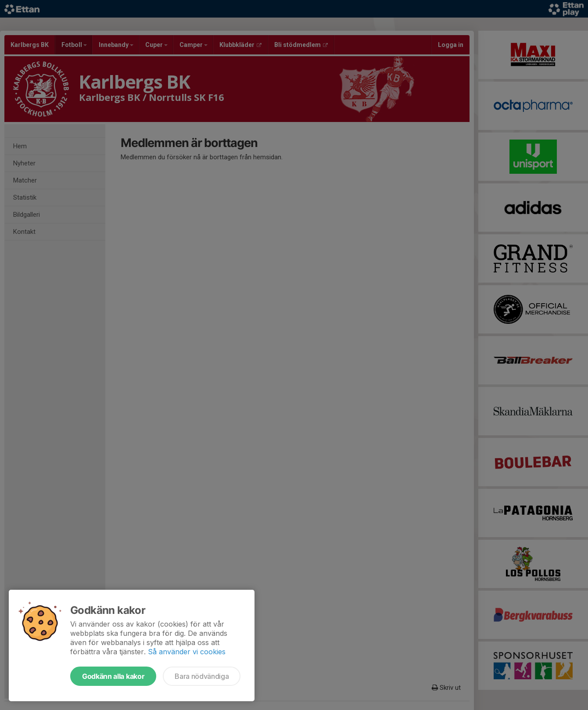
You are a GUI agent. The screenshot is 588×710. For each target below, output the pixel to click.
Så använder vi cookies (187, 652)
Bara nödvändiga (202, 676)
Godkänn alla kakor (113, 676)
